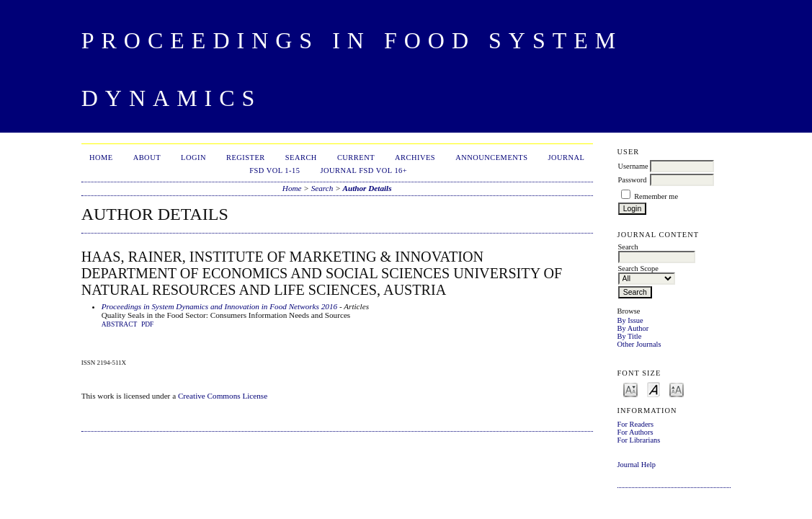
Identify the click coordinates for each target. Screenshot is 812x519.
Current (356, 158)
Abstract (120, 324)
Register (246, 158)
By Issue (630, 320)
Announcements (491, 158)
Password (633, 180)
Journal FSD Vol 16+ (363, 170)
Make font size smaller (630, 389)
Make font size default (653, 389)
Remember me (656, 196)
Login (193, 158)
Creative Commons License (223, 396)
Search (301, 158)
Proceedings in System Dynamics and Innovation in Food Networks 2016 (219, 306)
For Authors (635, 432)
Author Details (367, 188)
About (147, 158)
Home (101, 158)
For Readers (636, 424)
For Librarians (639, 440)
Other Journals (639, 344)
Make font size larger (677, 389)
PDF (147, 324)
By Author (633, 328)
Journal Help (637, 465)
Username (633, 166)
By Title (630, 336)
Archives (415, 158)
